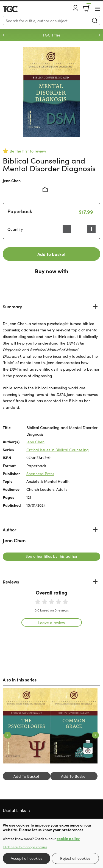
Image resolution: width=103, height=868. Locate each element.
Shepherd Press (40, 474)
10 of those (19, 9)
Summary (12, 306)
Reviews (11, 582)
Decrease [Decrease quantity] (67, 229)
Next (99, 35)
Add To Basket (26, 776)
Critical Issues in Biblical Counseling (58, 450)
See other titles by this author (51, 556)
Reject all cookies (75, 858)
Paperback (20, 211)
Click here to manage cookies (25, 847)
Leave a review (52, 622)
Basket (88, 6)
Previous (4, 35)
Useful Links (14, 810)
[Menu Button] (98, 9)
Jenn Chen (12, 181)
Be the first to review (28, 151)
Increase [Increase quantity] (91, 229)
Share (45, 189)
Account (76, 8)
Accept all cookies (27, 858)
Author (9, 529)
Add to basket (51, 254)
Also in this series (20, 680)
